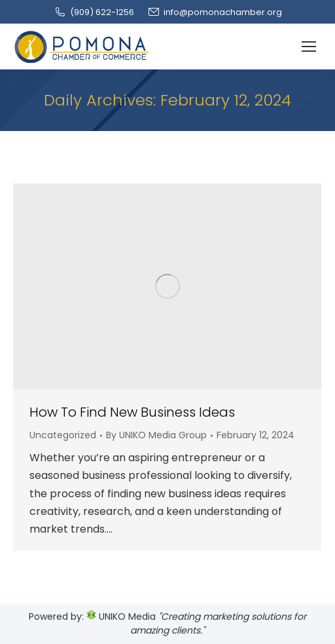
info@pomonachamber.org (215, 12)
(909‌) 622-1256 (94, 12)
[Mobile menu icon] (309, 47)
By (156, 435)
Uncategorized (63, 435)
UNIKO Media (121, 616)
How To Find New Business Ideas (132, 412)
